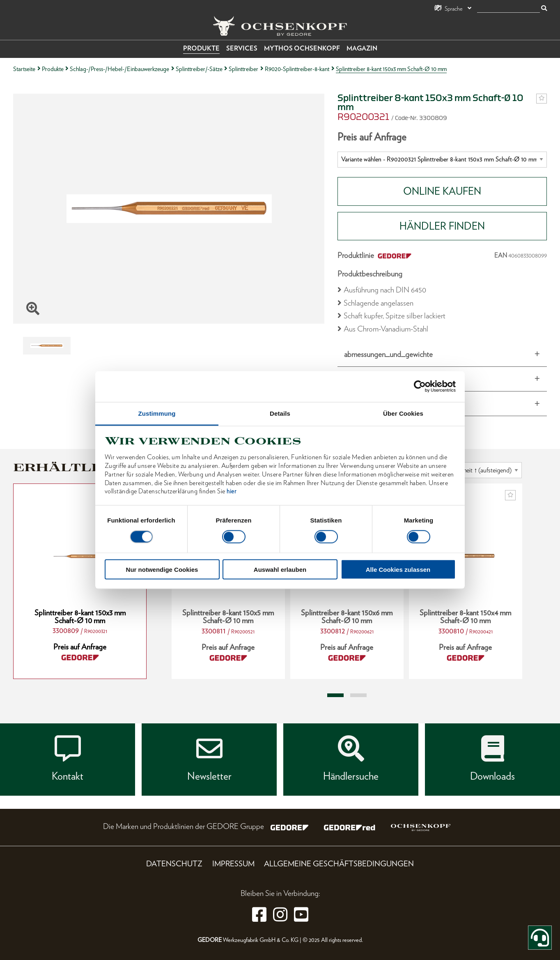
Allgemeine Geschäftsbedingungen (339, 864)
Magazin (362, 48)
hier (231, 491)
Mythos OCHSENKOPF (302, 48)
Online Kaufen (442, 191)
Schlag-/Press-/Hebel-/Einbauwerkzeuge (119, 69)
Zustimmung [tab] (157, 413)
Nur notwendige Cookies (162, 569)
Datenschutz (174, 864)
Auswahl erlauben (280, 569)
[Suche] (508, 9)
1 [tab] (335, 695)
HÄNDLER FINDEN (442, 226)
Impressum (233, 864)
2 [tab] (358, 695)
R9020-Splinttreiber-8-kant (297, 69)
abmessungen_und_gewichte (388, 354)
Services (242, 48)
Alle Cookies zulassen (398, 569)
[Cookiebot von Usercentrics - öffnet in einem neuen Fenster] (420, 387)
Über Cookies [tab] (403, 413)
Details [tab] (280, 413)
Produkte (201, 48)
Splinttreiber (243, 69)
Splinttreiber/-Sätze (199, 69)
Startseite (24, 69)
